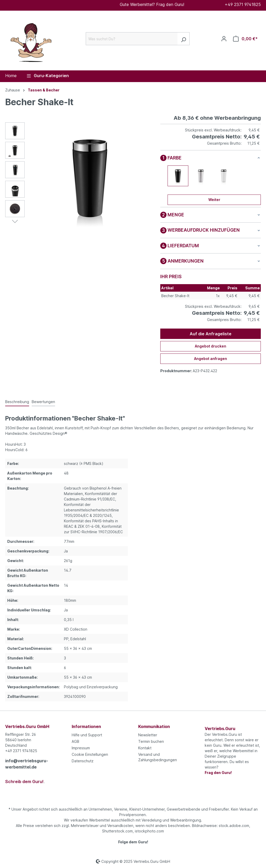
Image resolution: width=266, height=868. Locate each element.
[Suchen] (184, 39)
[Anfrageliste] (245, 39)
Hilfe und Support (87, 735)
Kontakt (145, 748)
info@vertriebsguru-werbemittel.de (27, 764)
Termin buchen (151, 741)
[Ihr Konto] (224, 39)
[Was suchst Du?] (132, 39)
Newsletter (148, 735)
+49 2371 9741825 (243, 4)
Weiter (214, 200)
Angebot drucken (211, 346)
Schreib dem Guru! (24, 782)
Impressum (81, 748)
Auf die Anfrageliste (211, 334)
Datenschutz (83, 761)
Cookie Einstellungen (90, 754)
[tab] (17, 402)
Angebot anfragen (211, 359)
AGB (75, 741)
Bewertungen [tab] (43, 402)
